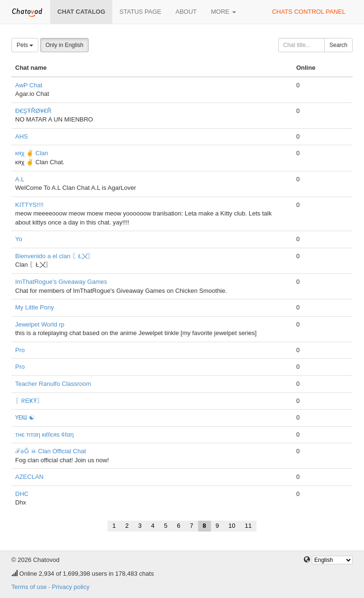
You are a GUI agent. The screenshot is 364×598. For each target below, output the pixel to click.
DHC (22, 494)
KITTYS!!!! (29, 205)
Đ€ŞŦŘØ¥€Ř (33, 111)
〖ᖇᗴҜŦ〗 (29, 401)
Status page (140, 12)
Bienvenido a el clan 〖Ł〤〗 (55, 256)
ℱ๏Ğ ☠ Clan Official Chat (50, 451)
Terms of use (29, 587)
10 (232, 526)
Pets (25, 45)
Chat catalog (81, 12)
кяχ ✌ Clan (32, 153)
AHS (22, 136)
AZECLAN (29, 477)
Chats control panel (309, 12)
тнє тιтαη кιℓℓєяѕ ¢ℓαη (44, 434)
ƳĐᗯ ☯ (25, 417)
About (186, 12)
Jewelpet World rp (40, 324)
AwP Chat (29, 85)
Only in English (64, 45)
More (223, 12)
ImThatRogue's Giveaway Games (61, 282)
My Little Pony (35, 307)
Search (338, 45)
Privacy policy (70, 587)
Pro (20, 350)
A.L (20, 179)
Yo (19, 239)
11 (248, 526)
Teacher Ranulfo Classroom (53, 384)
